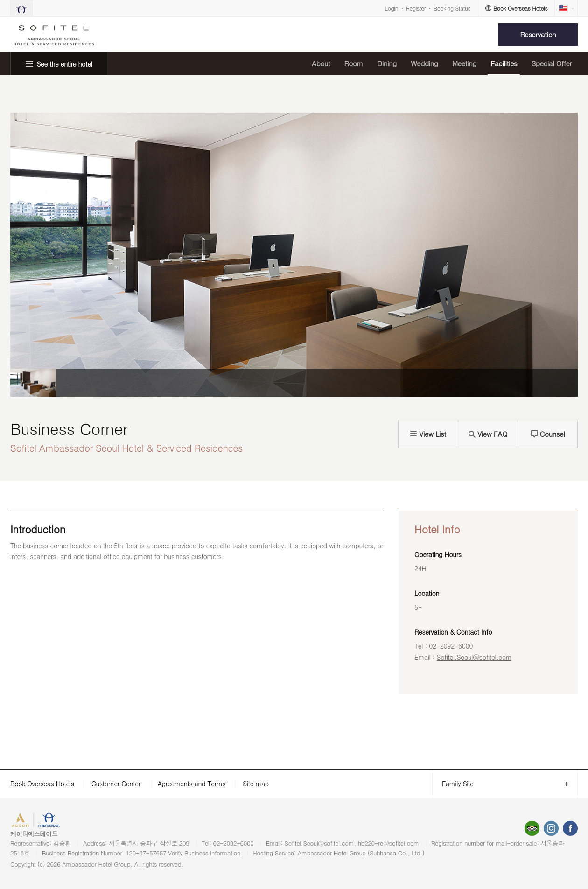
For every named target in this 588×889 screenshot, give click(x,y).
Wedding (424, 63)
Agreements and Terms (192, 784)
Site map (256, 784)
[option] (33, 383)
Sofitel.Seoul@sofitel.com (474, 657)
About (321, 63)
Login (392, 8)
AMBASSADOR (80, 821)
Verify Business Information (204, 853)
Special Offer (552, 63)
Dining (387, 63)
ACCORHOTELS (34, 821)
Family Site (453, 784)
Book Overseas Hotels (42, 784)
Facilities (504, 63)
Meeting (464, 63)
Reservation (538, 34)
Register (416, 8)
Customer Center (116, 784)
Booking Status (452, 8)
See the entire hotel (65, 64)
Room (354, 63)
